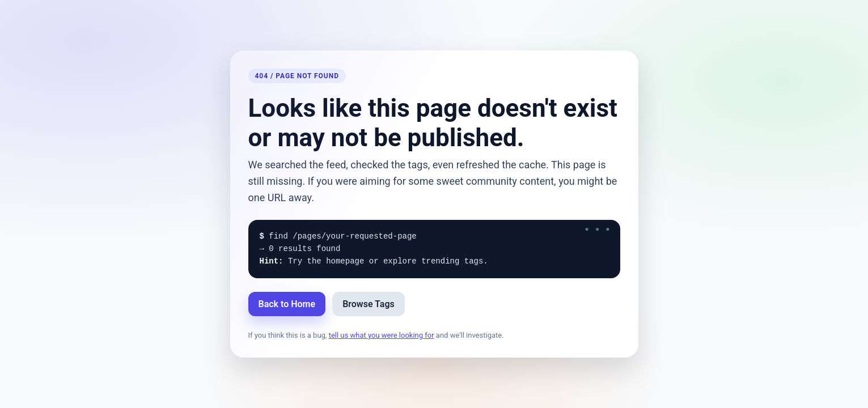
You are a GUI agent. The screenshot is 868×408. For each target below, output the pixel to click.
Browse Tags (369, 304)
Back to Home (287, 304)
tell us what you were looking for (382, 335)
